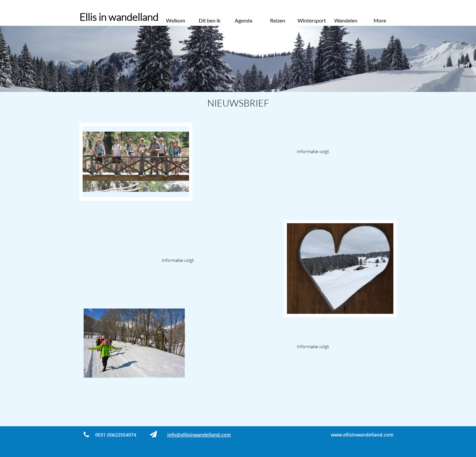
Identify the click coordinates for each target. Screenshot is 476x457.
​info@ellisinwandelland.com (199, 435)
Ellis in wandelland (119, 17)
